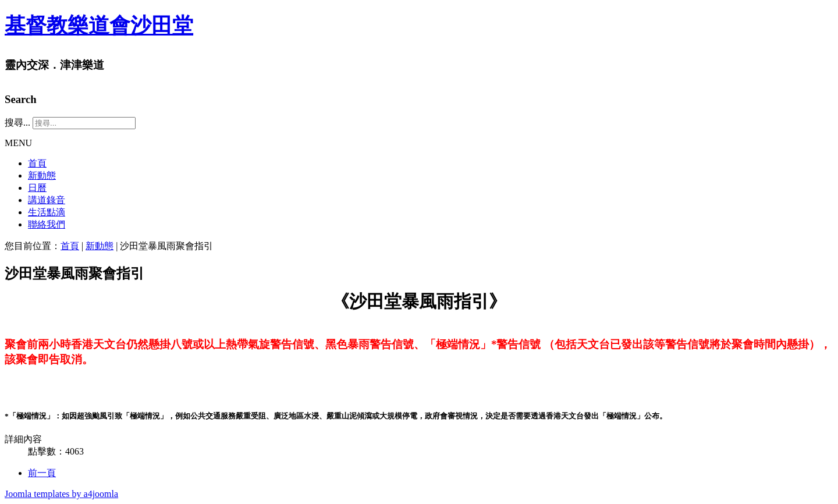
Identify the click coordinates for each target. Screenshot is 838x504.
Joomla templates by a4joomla (61, 494)
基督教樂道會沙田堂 (99, 26)
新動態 (42, 175)
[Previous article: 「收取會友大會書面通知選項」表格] (42, 473)
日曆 (37, 188)
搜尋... (17, 123)
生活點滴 (47, 212)
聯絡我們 (47, 224)
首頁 (37, 163)
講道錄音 (47, 200)
